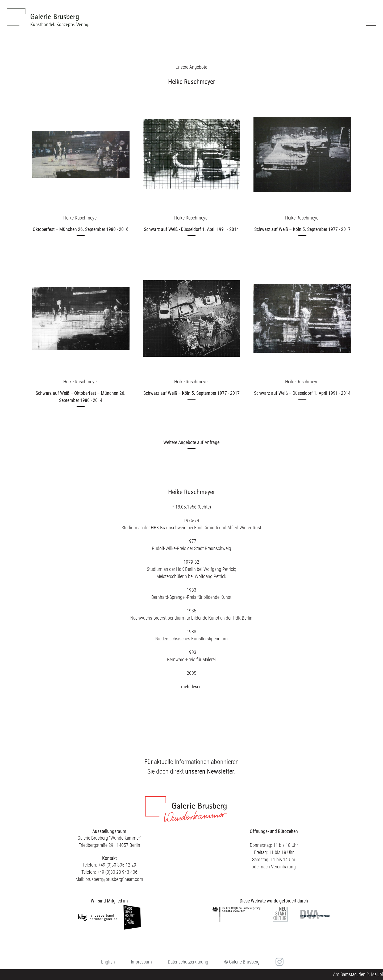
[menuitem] (108, 962)
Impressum (141, 962)
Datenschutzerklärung (188, 962)
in (279, 962)
